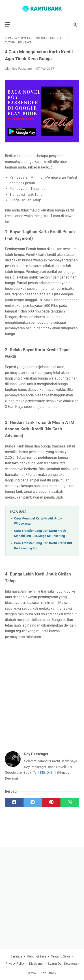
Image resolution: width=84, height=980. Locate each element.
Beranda (16, 956)
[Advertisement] (42, 689)
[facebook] (14, 802)
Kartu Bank (48, 973)
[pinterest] (51, 802)
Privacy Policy (15, 964)
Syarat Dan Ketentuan (63, 964)
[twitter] (33, 802)
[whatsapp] (70, 802)
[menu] (8, 24)
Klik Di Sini (49, 773)
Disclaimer (36, 964)
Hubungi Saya (37, 956)
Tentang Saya (60, 956)
